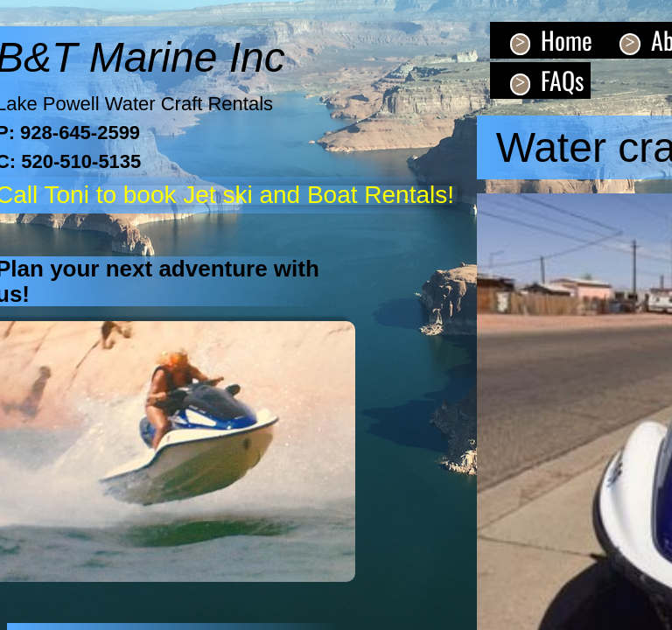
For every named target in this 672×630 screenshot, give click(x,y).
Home (567, 40)
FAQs (562, 80)
